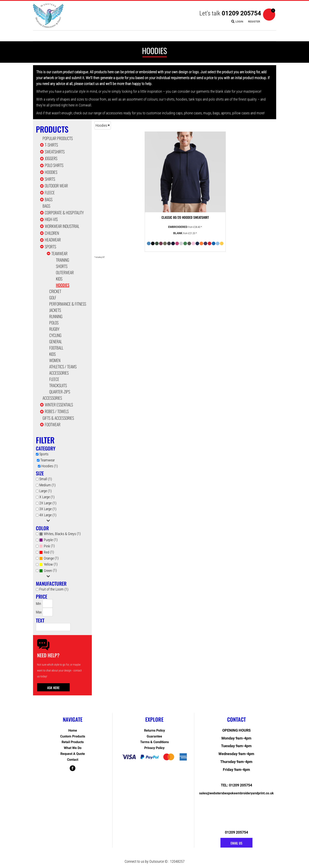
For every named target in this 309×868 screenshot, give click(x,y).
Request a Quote (73, 754)
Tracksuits (58, 385)
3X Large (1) (48, 509)
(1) (60, 534)
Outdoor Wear (56, 186)
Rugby (54, 329)
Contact (73, 760)
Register (254, 22)
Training (63, 260)
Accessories (59, 373)
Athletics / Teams (63, 367)
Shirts (50, 179)
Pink (47, 546)
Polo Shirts (54, 165)
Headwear (53, 240)
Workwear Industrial (62, 226)
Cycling (55, 335)
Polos (54, 323)
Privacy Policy (154, 748)
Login (239, 22)
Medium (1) (47, 485)
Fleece (50, 192)
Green (48, 571)
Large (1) (45, 491)
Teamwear (59, 253)
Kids (59, 279)
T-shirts (51, 145)
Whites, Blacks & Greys (60, 534)
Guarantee (154, 736)
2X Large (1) (48, 503)
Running (56, 316)
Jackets (55, 310)
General (56, 341)
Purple (48, 540)
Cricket (55, 291)
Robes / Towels (57, 411)
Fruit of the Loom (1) (54, 589)
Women (55, 360)
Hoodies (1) (50, 466)
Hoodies (51, 172)
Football (56, 348)
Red (47, 552)
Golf (53, 297)
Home (73, 730)
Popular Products (58, 138)
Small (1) (46, 479)
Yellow (48, 564)
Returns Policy (154, 730)
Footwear (53, 424)
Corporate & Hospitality (64, 212)
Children (52, 233)
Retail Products (73, 742)
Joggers (51, 158)
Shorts (62, 266)
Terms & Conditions (154, 742)
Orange (49, 558)
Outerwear (65, 272)
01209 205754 (241, 13)
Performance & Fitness (68, 304)
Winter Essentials (59, 405)
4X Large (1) (48, 515)
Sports (50, 246)
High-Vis (51, 219)
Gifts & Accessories (58, 418)
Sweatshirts (55, 152)
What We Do (73, 748)
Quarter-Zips (60, 392)
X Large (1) (47, 497)
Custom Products (73, 736)
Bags (49, 199)
